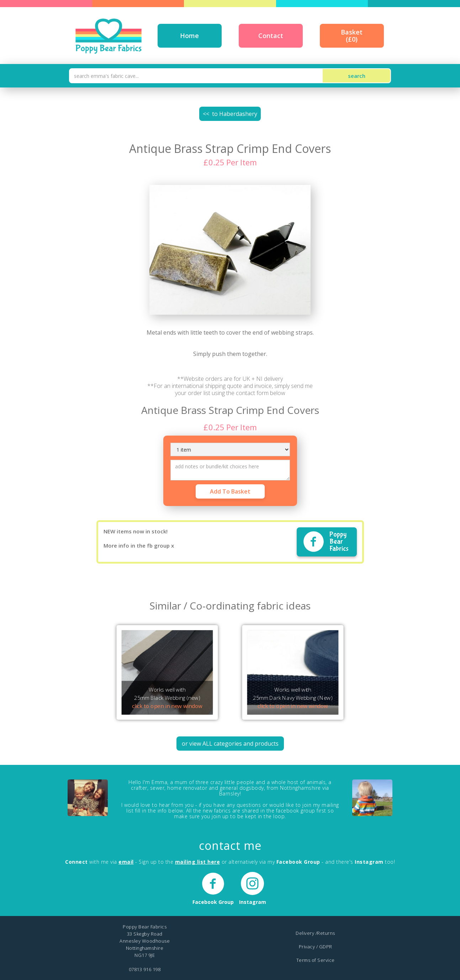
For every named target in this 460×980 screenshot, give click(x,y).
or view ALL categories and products (230, 744)
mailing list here (198, 862)
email (126, 862)
